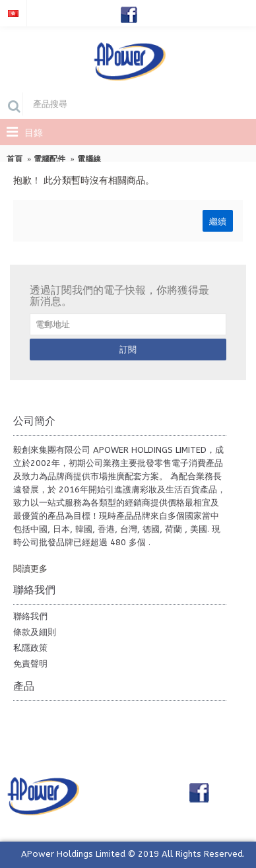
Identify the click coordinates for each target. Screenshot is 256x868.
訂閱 (128, 350)
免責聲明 (30, 664)
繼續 (218, 220)
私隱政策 (30, 648)
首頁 (15, 159)
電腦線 (89, 159)
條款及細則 (35, 632)
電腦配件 (49, 159)
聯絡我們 (30, 616)
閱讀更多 (30, 569)
